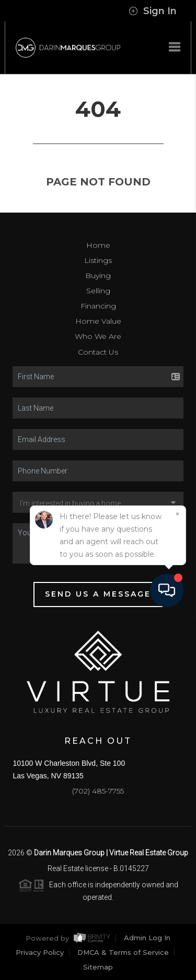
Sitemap (98, 967)
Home (98, 245)
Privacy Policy (40, 952)
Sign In (153, 11)
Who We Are (98, 336)
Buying (98, 276)
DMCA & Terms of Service (123, 952)
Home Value (98, 321)
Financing (98, 306)
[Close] (177, 875)
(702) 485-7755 (98, 791)
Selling (98, 291)
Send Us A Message (98, 594)
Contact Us (98, 352)
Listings (98, 260)
